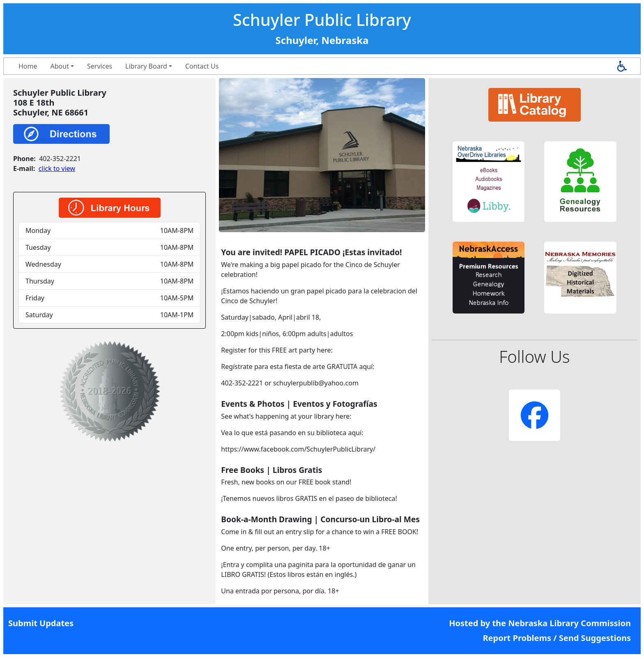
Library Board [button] (146, 66)
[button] (489, 182)
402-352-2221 (60, 159)
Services (100, 66)
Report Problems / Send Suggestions (557, 638)
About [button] (60, 66)
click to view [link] (57, 168)
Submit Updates (41, 623)
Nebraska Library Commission (569, 623)
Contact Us (202, 66)
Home (28, 66)
